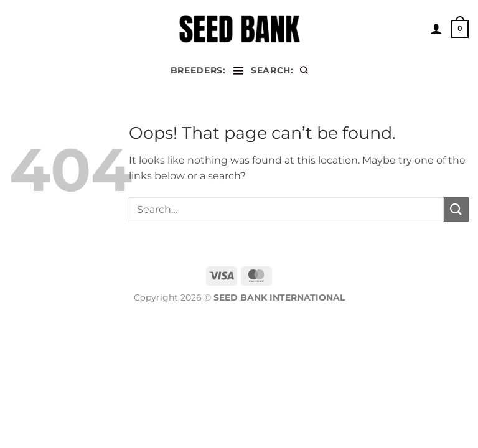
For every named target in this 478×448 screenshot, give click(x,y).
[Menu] (238, 71)
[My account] (436, 29)
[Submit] (456, 209)
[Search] (304, 71)
